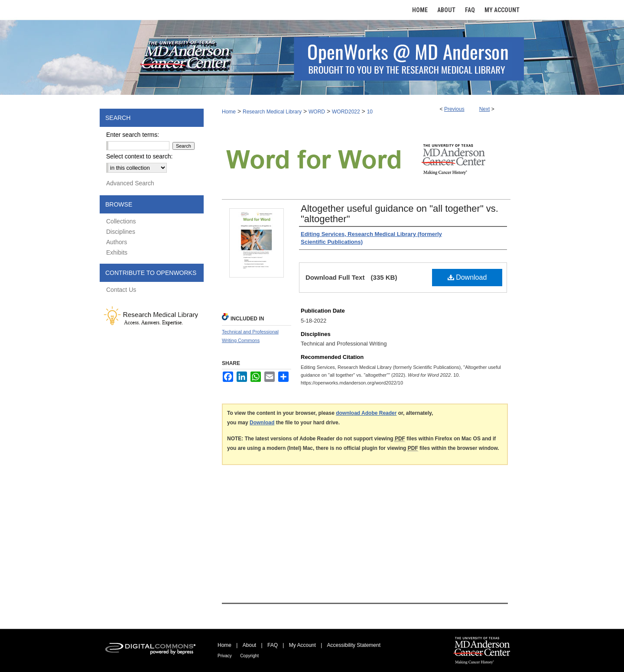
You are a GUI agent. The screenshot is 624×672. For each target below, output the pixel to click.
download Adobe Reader (366, 413)
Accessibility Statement (354, 645)
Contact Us (121, 290)
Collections (121, 221)
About (249, 645)
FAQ (273, 645)
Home (229, 112)
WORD (317, 112)
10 (370, 112)
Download (467, 277)
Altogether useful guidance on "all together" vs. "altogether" (400, 214)
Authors (117, 242)
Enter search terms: (133, 135)
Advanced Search (130, 183)
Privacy (225, 656)
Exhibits (117, 252)
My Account (302, 645)
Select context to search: (139, 156)
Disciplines (121, 232)
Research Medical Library (272, 112)
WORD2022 (346, 112)
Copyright (249, 656)
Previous (454, 109)
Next (485, 109)
